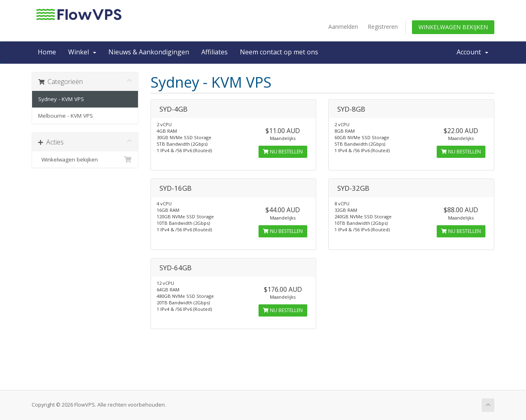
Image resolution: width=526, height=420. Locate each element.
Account (472, 52)
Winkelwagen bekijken (453, 27)
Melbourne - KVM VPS (66, 116)
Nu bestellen (283, 152)
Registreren (383, 27)
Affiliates (214, 52)
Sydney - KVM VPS (61, 99)
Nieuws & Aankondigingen (149, 52)
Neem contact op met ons (279, 52)
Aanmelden (343, 27)
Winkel (82, 52)
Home (47, 52)
